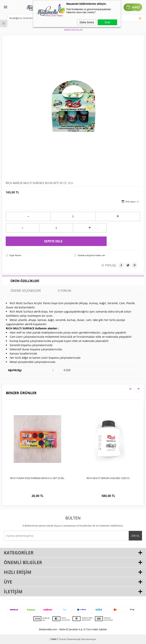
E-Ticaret (61, 639)
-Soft (53, 639)
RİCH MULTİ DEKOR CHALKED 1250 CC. (108, 478)
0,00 (134, 11)
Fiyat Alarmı (15, 255)
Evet (107, 22)
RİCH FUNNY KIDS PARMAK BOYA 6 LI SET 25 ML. (37, 478)
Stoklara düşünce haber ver (91, 255)
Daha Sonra (87, 22)
